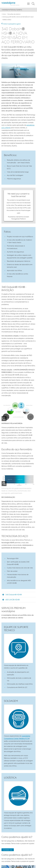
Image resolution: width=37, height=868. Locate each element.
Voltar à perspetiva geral (11, 24)
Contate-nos (8, 850)
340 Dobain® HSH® (14, 595)
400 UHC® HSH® (13, 600)
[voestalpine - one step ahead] (10, 4)
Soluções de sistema (14, 14)
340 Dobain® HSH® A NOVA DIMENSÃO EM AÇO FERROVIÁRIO (18, 18)
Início (4, 14)
